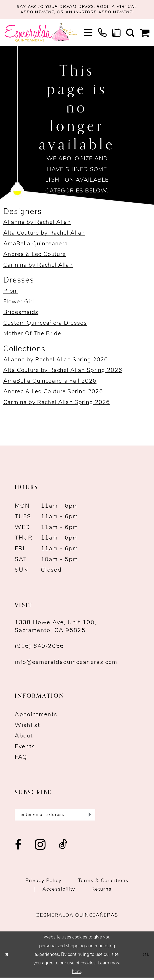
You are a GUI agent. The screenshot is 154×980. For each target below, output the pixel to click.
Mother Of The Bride (32, 335)
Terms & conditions (103, 883)
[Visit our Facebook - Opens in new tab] (18, 848)
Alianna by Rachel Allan (37, 224)
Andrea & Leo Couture (34, 256)
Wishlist (27, 727)
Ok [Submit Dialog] (146, 957)
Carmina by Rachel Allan (38, 266)
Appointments (36, 716)
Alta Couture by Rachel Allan (44, 234)
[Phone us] (102, 34)
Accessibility (59, 892)
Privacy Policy (43, 883)
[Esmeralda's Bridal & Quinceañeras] (41, 34)
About (24, 737)
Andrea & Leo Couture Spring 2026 (53, 393)
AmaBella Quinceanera (35, 245)
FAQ (21, 759)
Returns (101, 892)
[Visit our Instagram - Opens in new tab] (40, 847)
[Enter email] (55, 817)
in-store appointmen (104, 13)
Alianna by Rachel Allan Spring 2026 (56, 361)
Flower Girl (19, 303)
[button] (88, 34)
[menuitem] (88, 34)
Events (25, 748)
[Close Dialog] (7, 957)
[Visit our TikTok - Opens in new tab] (63, 848)
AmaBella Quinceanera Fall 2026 (50, 382)
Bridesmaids (21, 314)
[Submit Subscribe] (89, 817)
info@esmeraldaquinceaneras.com (66, 664)
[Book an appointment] (116, 34)
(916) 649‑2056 (39, 648)
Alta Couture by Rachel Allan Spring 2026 (63, 372)
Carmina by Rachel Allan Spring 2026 (57, 404)
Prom (11, 292)
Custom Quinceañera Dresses (45, 324)
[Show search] (130, 34)
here (77, 974)
